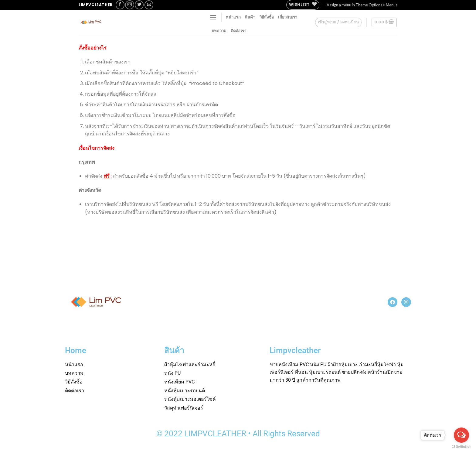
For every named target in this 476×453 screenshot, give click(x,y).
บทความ (219, 31)
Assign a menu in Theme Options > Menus (362, 5)
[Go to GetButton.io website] (461, 447)
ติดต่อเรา (239, 31)
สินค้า (250, 17)
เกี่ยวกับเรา (288, 17)
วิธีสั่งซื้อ (267, 17)
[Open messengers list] (461, 435)
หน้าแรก (233, 17)
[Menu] (213, 17)
